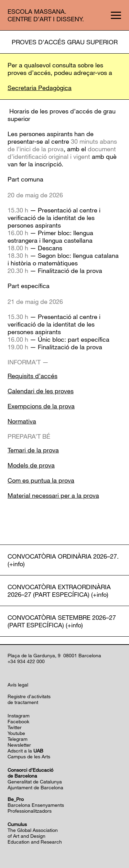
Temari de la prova (33, 450)
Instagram (19, 716)
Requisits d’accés (33, 376)
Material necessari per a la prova (53, 495)
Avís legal (18, 685)
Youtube (16, 733)
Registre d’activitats (29, 696)
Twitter (15, 727)
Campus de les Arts (29, 756)
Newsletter (19, 745)
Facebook (18, 721)
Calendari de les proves (41, 391)
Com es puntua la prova (41, 480)
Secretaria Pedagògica (40, 88)
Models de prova (31, 465)
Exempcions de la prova (41, 406)
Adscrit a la (25, 751)
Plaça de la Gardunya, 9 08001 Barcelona (54, 655)
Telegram (18, 739)
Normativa (22, 421)
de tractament (23, 702)
